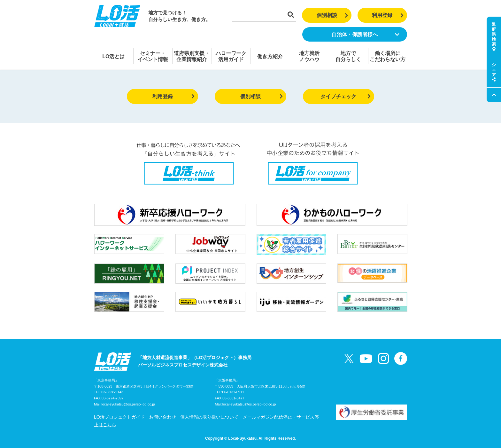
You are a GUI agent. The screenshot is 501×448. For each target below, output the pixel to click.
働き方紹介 (270, 56)
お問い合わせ (163, 417)
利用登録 (388, 15)
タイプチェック (346, 96)
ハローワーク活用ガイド (231, 56)
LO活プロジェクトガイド (119, 417)
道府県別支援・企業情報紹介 (192, 56)
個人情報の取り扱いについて (209, 417)
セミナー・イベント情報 (153, 56)
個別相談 (332, 15)
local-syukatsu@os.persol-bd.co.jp (128, 404)
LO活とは (113, 56)
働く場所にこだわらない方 (388, 56)
